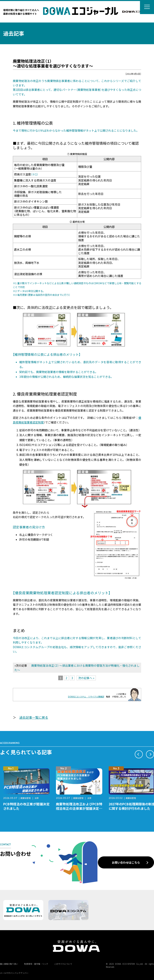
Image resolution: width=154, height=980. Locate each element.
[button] (139, 754)
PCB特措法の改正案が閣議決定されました (26, 806)
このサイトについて (63, 964)
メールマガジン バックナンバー (14, 973)
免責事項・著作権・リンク (36, 964)
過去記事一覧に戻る (34, 717)
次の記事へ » (86, 678)
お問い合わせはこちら (126, 862)
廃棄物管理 (25, 798)
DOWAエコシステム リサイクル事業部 (86, 697)
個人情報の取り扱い (9, 964)
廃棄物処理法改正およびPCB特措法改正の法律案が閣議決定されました (79, 808)
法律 (36, 798)
